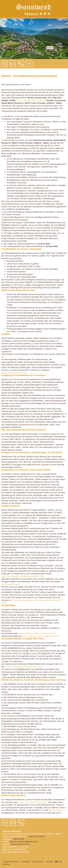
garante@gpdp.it (57, 810)
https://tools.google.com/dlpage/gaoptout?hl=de (23, 576)
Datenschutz (38, 862)
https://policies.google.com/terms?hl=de (37, 633)
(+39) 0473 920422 (36, 836)
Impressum (26, 862)
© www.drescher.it (11, 862)
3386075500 (19, 839)
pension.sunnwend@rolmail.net (31, 100)
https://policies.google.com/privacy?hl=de (41, 636)
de (29, 64)
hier (3, 357)
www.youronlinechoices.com (14, 373)
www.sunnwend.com (20, 844)
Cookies (49, 862)
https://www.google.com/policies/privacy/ (24, 667)
